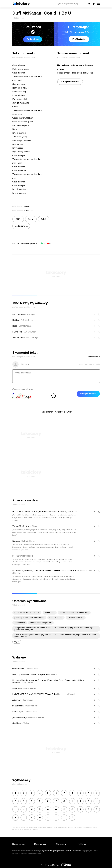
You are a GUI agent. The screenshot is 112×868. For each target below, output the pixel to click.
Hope (15, 326)
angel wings (18, 688)
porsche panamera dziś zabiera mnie (29, 618)
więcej (17, 642)
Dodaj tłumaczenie (70, 82)
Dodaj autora (21, 226)
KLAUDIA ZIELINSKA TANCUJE (27, 613)
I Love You (17, 332)
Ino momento (20, 623)
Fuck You (16, 314)
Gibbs (34, 526)
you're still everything (22, 717)
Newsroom (61, 844)
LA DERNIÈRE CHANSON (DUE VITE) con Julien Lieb (37, 694)
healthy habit (18, 706)
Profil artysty (79, 39)
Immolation (27, 700)
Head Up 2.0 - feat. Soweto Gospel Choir (31, 674)
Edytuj (31, 219)
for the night (18, 712)
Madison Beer (31, 669)
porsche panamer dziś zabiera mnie (74, 613)
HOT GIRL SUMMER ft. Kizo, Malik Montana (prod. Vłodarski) (40, 512)
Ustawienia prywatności (73, 851)
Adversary (17, 700)
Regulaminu (45, 851)
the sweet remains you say (41, 623)
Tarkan (26, 723)
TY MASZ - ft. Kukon (22, 526)
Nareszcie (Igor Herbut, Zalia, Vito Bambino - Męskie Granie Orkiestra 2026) (46, 571)
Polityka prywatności (57, 851)
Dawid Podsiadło (26, 556)
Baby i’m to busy (56, 618)
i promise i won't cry (76, 618)
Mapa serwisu (40, 844)
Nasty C (54, 674)
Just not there (18, 338)
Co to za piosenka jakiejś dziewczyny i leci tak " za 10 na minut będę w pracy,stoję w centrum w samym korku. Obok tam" (55, 636)
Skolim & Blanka (28, 541)
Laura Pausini (68, 694)
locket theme (18, 669)
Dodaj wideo (33, 39)
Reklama (82, 844)
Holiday (16, 320)
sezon (15, 556)
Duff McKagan (29, 314)
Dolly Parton (27, 683)
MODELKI (72, 512)
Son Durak (17, 723)
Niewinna (16, 541)
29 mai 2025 (50, 613)
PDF (18, 219)
